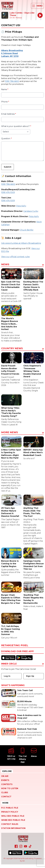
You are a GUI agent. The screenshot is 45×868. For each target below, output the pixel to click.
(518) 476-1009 (8, 192)
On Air (5, 776)
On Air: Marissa (16, 18)
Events (5, 780)
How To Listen (10, 788)
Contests (7, 784)
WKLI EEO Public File (13, 816)
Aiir (24, 861)
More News (10, 432)
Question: (6, 139)
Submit (8, 167)
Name (5, 89)
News (5, 265)
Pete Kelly (21, 206)
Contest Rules (10, 824)
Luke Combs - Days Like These (22, 14)
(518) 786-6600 (12, 81)
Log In (7, 676)
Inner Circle (9, 664)
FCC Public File (10, 808)
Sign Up (30, 676)
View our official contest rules (15, 257)
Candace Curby (31, 211)
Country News (12, 348)
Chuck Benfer (27, 230)
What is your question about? (16, 126)
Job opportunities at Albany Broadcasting (21, 243)
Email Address (9, 114)
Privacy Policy (10, 812)
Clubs (5, 793)
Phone (5, 102)
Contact (6, 797)
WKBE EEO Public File (13, 820)
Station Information (13, 828)
